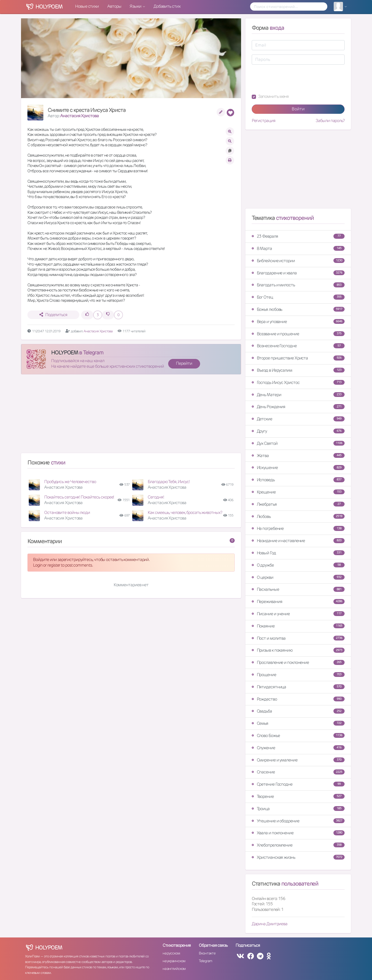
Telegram (205, 961)
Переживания (298, 602)
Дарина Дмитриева (270, 924)
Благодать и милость (298, 285)
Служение (298, 748)
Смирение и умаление (298, 760)
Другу (298, 431)
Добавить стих (167, 6)
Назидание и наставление (298, 541)
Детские (298, 419)
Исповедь (298, 480)
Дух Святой (298, 443)
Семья (298, 723)
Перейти (184, 363)
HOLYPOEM (65, 353)
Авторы (114, 6)
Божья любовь (298, 309)
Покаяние (298, 626)
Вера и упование (298, 322)
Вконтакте (207, 953)
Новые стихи (87, 6)
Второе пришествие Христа (298, 358)
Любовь (298, 516)
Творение (298, 796)
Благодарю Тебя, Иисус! (169, 482)
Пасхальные (298, 589)
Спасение (298, 772)
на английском (174, 969)
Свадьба (298, 711)
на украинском (174, 961)
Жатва (298, 456)
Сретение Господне (298, 784)
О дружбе (298, 565)
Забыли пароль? (330, 121)
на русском (171, 953)
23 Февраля (298, 236)
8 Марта (298, 248)
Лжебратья (298, 504)
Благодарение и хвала (298, 273)
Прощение (298, 675)
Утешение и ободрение (298, 821)
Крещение (298, 492)
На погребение (298, 528)
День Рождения (298, 407)
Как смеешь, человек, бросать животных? (185, 512)
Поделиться (53, 315)
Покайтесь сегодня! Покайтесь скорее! (79, 497)
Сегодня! (156, 497)
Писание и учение (298, 614)
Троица (298, 809)
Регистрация (264, 121)
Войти (298, 109)
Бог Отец (298, 297)
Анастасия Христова (79, 116)
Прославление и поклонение (298, 662)
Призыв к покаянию (298, 650)
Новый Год (298, 553)
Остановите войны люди (67, 512)
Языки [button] (136, 6)
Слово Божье (298, 736)
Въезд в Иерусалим (298, 370)
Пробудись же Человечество (70, 482)
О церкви (298, 577)
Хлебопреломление (298, 845)
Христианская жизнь (298, 857)
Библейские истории (298, 261)
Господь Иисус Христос (298, 382)
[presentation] (292, 79)
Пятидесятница (298, 687)
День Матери (298, 395)
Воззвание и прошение (298, 334)
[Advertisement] (131, 416)
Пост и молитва (298, 638)
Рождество (298, 699)
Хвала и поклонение (298, 833)
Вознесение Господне (298, 346)
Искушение (298, 468)
